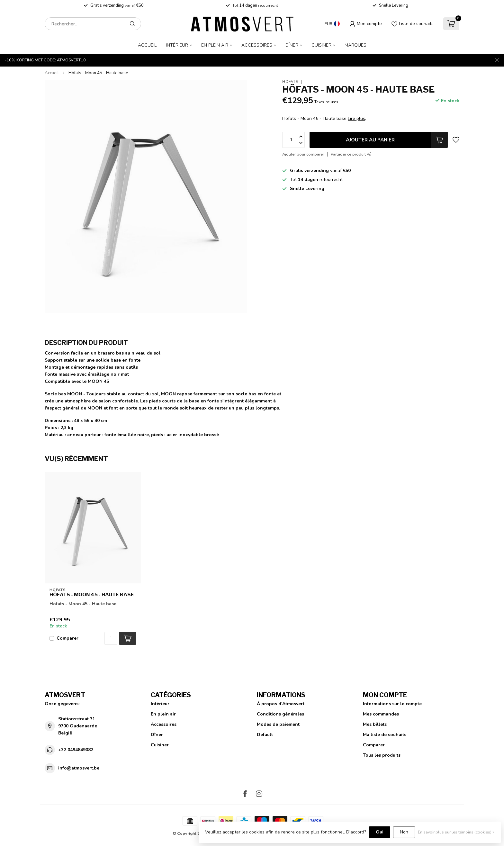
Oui (380, 832)
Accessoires (257, 45)
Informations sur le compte (392, 704)
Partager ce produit (351, 154)
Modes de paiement (278, 724)
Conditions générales (280, 714)
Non (404, 832)
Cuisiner (321, 45)
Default (265, 735)
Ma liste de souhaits (385, 735)
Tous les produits (382, 755)
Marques (355, 45)
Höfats (290, 82)
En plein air (215, 45)
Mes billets (375, 724)
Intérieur (177, 45)
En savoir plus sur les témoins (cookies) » (456, 832)
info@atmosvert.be (79, 768)
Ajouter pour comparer (303, 154)
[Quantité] (111, 638)
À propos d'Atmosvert (281, 704)
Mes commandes (381, 714)
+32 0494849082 (76, 750)
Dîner (292, 45)
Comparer (67, 638)
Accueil (147, 45)
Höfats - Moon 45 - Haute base (98, 73)
